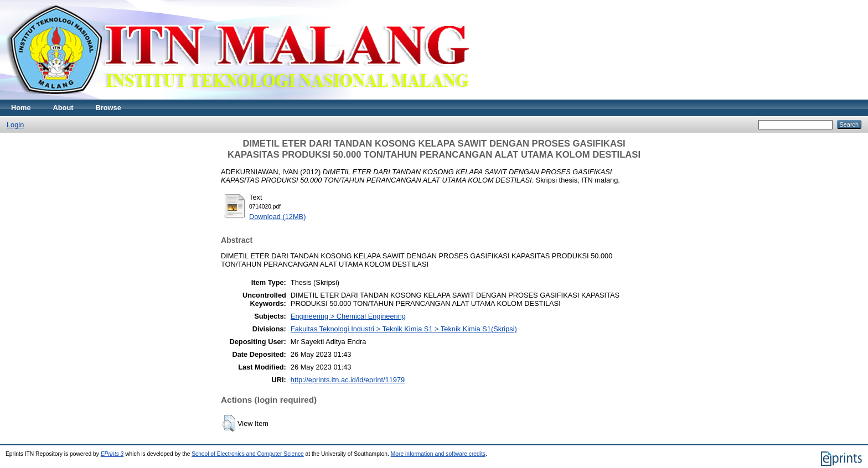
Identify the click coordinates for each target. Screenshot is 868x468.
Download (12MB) (277, 217)
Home (21, 108)
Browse (108, 108)
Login (15, 125)
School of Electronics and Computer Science (248, 454)
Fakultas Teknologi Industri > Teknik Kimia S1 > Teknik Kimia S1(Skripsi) (404, 329)
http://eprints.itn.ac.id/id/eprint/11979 (348, 380)
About (63, 108)
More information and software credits (438, 454)
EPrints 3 (112, 454)
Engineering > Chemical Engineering (348, 316)
